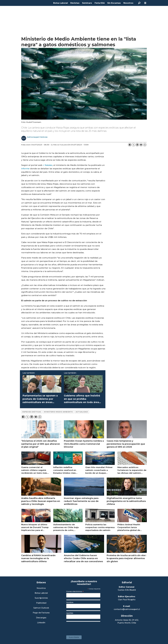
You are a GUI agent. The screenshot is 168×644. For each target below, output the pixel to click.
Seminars (87, 3)
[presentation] (84, 627)
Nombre (70, 602)
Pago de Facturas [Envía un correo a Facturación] (41, 613)
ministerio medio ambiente (58, 412)
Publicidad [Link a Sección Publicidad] (41, 603)
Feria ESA (100, 3)
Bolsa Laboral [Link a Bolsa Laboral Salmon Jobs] (41, 593)
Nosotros (128, 3)
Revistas (75, 3)
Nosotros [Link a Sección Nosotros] (41, 588)
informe (25, 169)
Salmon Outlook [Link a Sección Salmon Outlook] (41, 608)
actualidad (82, 412)
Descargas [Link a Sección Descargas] (41, 618)
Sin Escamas (114, 3)
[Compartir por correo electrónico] (141, 145)
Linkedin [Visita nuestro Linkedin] (41, 623)
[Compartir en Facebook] (130, 145)
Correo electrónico (75, 592)
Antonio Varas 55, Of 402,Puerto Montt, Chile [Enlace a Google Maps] (127, 621)
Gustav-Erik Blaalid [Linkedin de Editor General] (127, 590)
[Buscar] (139, 3)
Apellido (70, 613)
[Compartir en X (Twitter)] (133, 145)
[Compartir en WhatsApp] (145, 145)
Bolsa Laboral (61, 3)
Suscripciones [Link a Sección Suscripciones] (41, 598)
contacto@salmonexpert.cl (127, 609)
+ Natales (48, 165)
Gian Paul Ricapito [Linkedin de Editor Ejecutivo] (127, 600)
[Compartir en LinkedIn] (137, 145)
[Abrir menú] (145, 3)
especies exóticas (32, 412)
